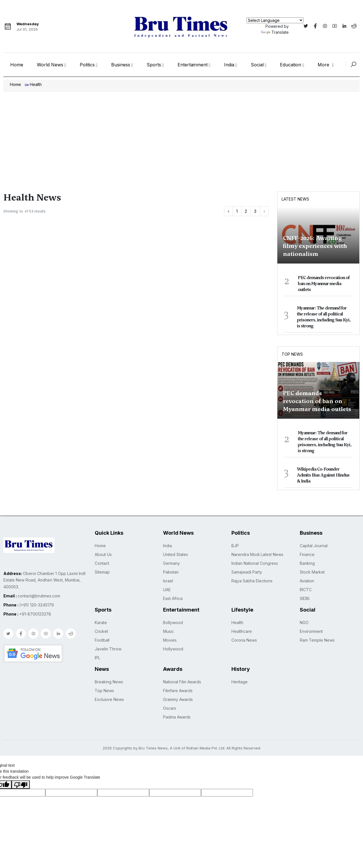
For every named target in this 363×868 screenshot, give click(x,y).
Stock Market (312, 572)
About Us (103, 554)
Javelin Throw (108, 649)
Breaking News (109, 682)
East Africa (173, 598)
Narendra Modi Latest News (257, 554)
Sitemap (102, 572)
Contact (102, 563)
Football (102, 640)
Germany (171, 563)
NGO (304, 622)
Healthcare (242, 631)
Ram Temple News (317, 640)
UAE (167, 590)
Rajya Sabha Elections (252, 581)
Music (168, 631)
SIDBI (305, 598)
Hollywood (173, 649)
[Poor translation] (21, 785)
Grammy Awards (178, 699)
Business (121, 65)
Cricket (101, 631)
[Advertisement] (181, 134)
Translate (275, 32)
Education (291, 65)
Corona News (244, 640)
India (229, 65)
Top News (292, 354)
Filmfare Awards (178, 691)
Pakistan (171, 572)
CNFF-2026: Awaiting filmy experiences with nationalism (315, 246)
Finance (307, 554)
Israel (168, 581)
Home (17, 65)
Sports (154, 65)
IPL (97, 658)
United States (176, 554)
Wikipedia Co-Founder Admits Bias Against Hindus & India (323, 475)
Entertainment (193, 65)
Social (257, 65)
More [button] (324, 65)
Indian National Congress (255, 563)
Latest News (295, 199)
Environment (311, 631)
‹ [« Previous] (228, 211)
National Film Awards (182, 682)
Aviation (307, 581)
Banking (307, 563)
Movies (170, 640)
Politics (87, 65)
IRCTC (306, 590)
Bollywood (173, 622)
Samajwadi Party (247, 572)
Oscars (170, 708)
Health (237, 622)
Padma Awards (177, 717)
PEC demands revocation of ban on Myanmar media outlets (324, 284)
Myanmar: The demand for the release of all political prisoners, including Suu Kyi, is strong (324, 317)
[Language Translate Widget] (275, 20)
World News (50, 65)
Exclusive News (109, 699)
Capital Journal (314, 546)
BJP (235, 546)
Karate (101, 622)
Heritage (239, 682)
